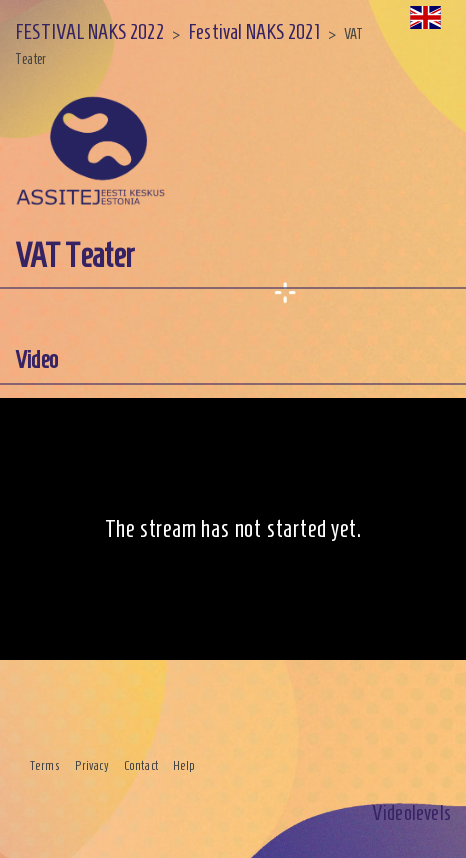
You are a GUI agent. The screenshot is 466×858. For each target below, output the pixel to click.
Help (184, 766)
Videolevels (411, 812)
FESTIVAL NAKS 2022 (89, 31)
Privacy (92, 766)
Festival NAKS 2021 (254, 31)
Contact (141, 766)
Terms (45, 766)
